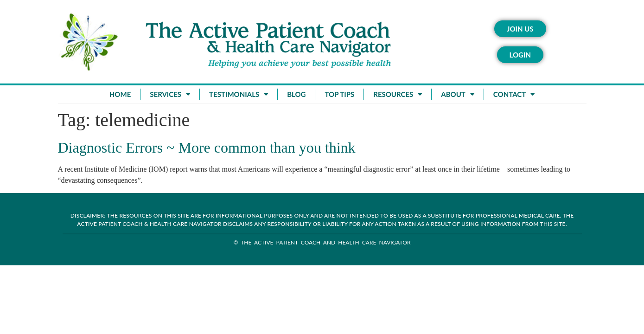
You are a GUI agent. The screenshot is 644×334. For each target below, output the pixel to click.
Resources (398, 94)
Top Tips (339, 94)
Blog (296, 94)
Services (170, 94)
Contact (514, 94)
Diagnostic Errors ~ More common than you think (207, 148)
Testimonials (239, 94)
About (458, 94)
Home (120, 94)
